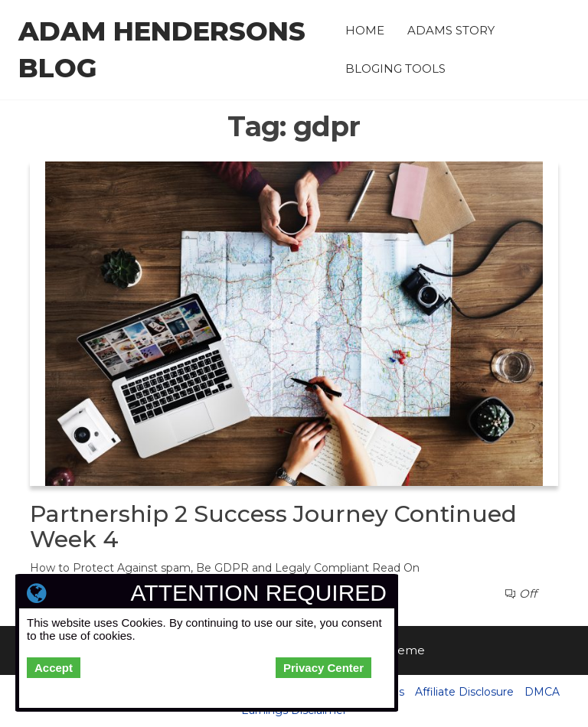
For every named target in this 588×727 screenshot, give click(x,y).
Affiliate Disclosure (464, 692)
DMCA (542, 692)
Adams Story (451, 30)
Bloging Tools (395, 68)
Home (365, 30)
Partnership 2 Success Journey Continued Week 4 (273, 527)
